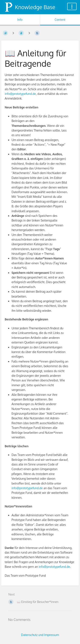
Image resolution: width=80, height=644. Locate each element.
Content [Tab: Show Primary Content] (60, 20)
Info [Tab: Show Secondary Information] (20, 20)
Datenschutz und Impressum (40, 635)
